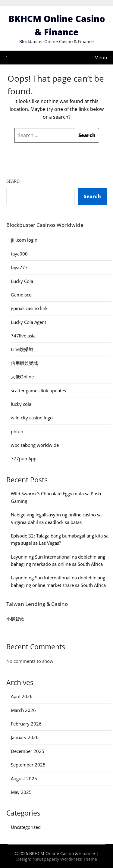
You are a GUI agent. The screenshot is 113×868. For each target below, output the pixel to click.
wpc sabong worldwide (35, 445)
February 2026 (26, 724)
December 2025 (28, 751)
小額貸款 (15, 619)
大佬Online (22, 377)
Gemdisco (21, 295)
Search (14, 181)
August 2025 (24, 779)
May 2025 (21, 792)
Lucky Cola (22, 281)
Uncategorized (26, 827)
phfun (17, 431)
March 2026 (23, 710)
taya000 (19, 254)
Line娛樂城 (22, 349)
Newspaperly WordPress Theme (65, 859)
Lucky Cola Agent (28, 322)
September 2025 (28, 765)
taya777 (19, 267)
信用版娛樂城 (24, 363)
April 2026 (22, 696)
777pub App (24, 459)
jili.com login (24, 240)
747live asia (23, 336)
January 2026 (25, 737)
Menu (101, 58)
